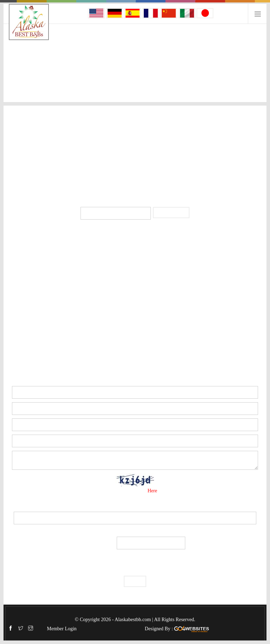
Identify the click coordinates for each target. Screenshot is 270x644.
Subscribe (171, 212)
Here (153, 491)
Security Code (135, 505)
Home (14, 71)
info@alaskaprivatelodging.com (140, 167)
